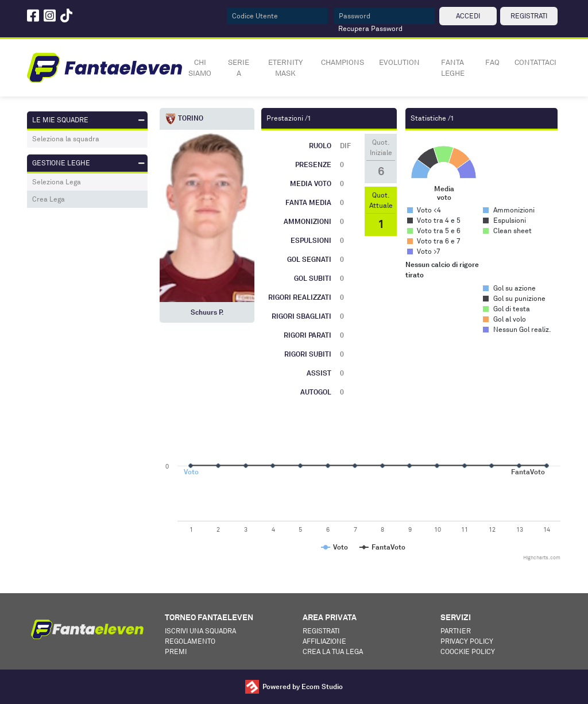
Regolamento (190, 641)
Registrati (321, 631)
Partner (456, 631)
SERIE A (239, 68)
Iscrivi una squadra (200, 631)
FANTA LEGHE (453, 68)
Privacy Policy (467, 641)
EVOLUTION (399, 62)
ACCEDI (468, 16)
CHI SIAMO (200, 68)
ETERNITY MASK (285, 68)
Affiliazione (324, 641)
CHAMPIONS (343, 62)
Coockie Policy (468, 651)
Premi (176, 651)
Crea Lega (49, 199)
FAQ (492, 62)
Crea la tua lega (333, 651)
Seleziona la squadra (66, 139)
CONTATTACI (535, 62)
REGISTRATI (529, 16)
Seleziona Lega (57, 182)
